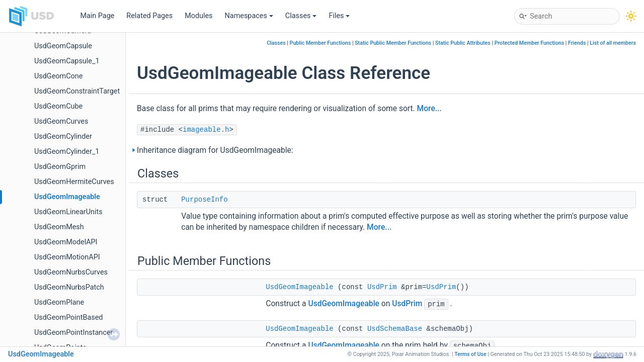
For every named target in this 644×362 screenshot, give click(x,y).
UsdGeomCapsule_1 (67, 61)
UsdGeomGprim (60, 167)
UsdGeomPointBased (68, 318)
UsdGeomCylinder (63, 137)
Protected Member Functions (530, 43)
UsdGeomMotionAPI (67, 257)
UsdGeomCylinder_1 (67, 152)
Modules (198, 16)
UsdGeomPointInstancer (73, 333)
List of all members (613, 43)
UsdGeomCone (58, 76)
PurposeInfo (204, 200)
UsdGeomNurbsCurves (71, 272)
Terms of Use (470, 354)
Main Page (97, 16)
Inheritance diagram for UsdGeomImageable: (215, 150)
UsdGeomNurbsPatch (69, 287)
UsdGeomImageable (67, 197)
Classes (301, 16)
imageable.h (206, 130)
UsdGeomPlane (59, 302)
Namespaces (249, 16)
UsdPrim (382, 287)
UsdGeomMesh (59, 227)
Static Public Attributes (463, 43)
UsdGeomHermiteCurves (74, 182)
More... (429, 109)
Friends (577, 43)
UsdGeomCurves (61, 121)
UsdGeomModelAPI (66, 242)
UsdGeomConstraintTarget (77, 91)
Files (339, 16)
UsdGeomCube (58, 106)
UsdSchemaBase (395, 329)
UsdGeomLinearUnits (68, 212)
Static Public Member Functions (393, 43)
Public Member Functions (320, 43)
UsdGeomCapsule (63, 46)
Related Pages (149, 16)
